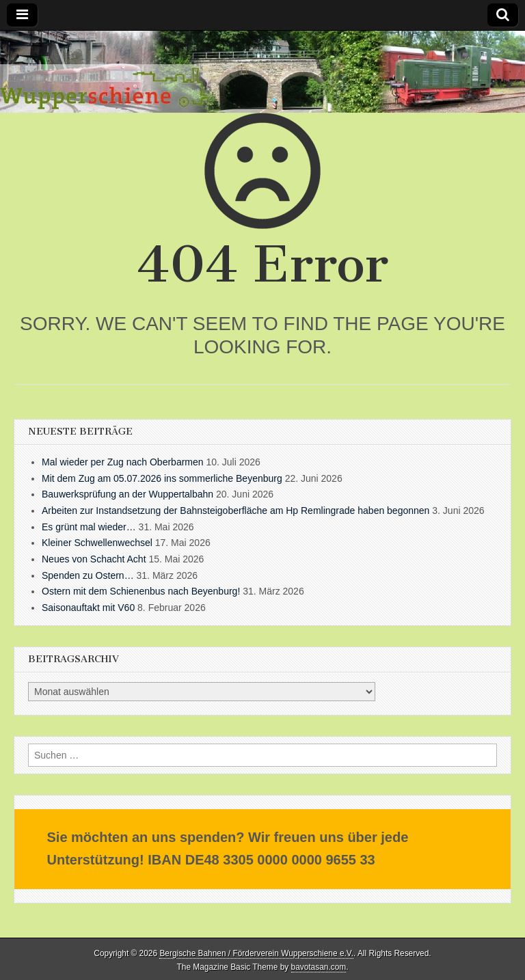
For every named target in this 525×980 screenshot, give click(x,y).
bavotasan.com (319, 967)
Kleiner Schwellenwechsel (97, 543)
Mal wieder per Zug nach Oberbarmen (123, 462)
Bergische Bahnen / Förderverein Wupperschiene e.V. (256, 953)
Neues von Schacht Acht (94, 559)
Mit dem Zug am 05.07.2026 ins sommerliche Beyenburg (162, 478)
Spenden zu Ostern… (88, 575)
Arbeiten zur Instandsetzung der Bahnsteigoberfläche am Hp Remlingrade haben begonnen (235, 511)
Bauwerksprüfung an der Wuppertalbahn (127, 494)
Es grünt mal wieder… (89, 527)
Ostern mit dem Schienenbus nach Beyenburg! (141, 591)
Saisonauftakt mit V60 (88, 608)
